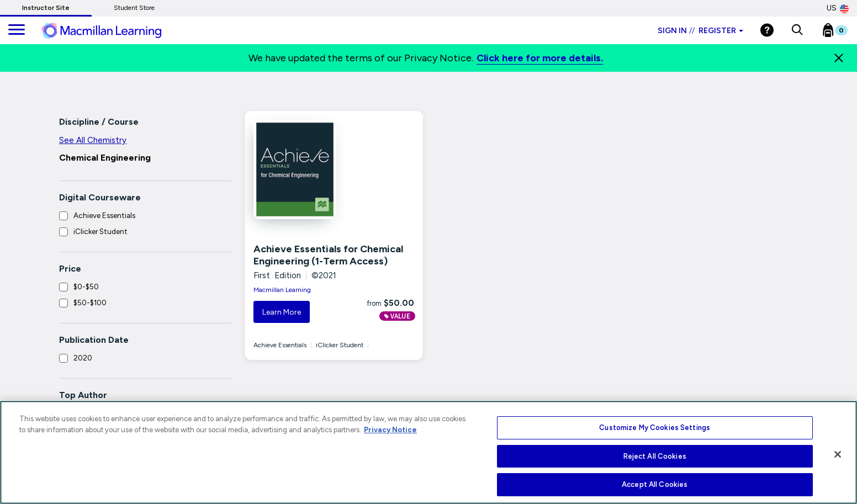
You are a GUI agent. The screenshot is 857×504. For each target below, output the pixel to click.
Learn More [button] (282, 312)
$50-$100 (90, 303)
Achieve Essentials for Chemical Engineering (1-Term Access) (328, 255)
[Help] (767, 30)
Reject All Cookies (655, 456)
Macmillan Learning (282, 290)
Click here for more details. (540, 58)
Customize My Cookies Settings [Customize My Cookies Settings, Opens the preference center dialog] (655, 428)
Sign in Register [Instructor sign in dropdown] (700, 31)
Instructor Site (46, 8)
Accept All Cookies (655, 484)
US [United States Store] (838, 8)
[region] (428, 452)
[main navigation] (17, 30)
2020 (83, 358)
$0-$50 (86, 287)
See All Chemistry (93, 140)
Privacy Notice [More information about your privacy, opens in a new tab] (390, 430)
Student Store (134, 8)
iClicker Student (100, 231)
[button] (797, 30)
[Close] (839, 58)
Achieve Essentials (104, 215)
